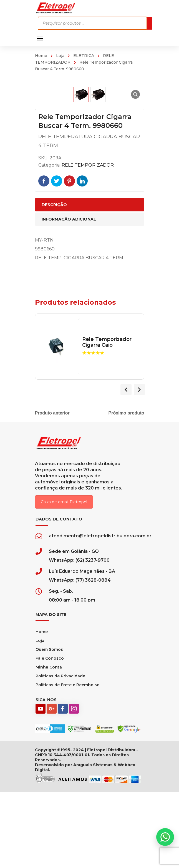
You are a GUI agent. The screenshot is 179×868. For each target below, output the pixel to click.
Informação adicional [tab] (69, 296)
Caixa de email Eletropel (64, 578)
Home (41, 56)
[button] (135, 94)
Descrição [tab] (54, 281)
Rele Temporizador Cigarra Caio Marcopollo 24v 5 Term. (110, 425)
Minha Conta (49, 743)
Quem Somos (49, 726)
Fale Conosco (50, 735)
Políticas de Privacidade (60, 752)
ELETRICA (84, 56)
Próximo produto (126, 489)
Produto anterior (52, 489)
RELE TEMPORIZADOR (88, 241)
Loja (60, 56)
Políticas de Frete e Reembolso (68, 761)
